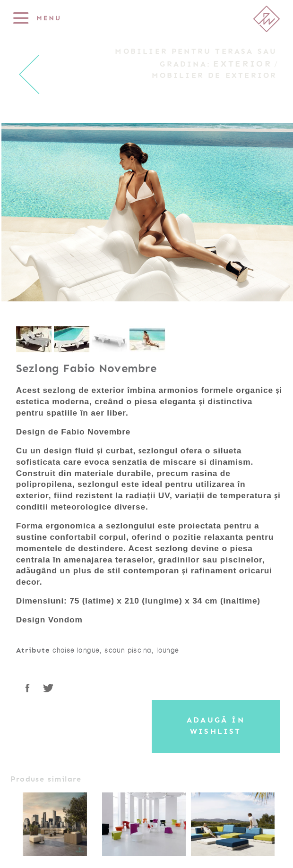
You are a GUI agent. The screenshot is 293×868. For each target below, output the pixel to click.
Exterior (242, 64)
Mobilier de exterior (215, 76)
